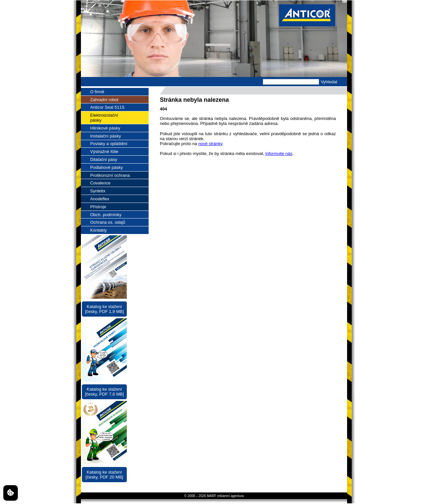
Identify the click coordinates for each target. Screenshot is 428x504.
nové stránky (210, 144)
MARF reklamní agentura (225, 496)
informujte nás (279, 154)
